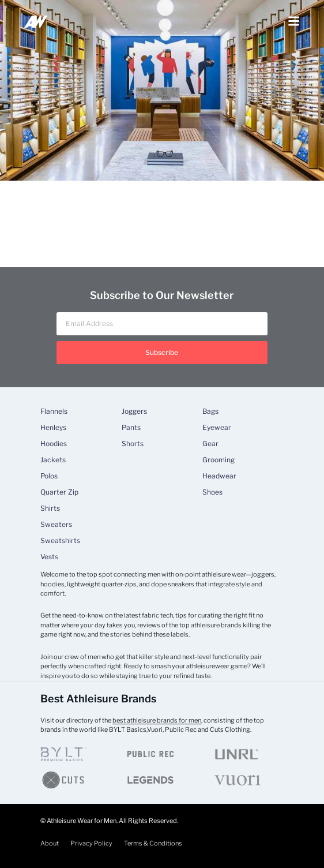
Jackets (53, 460)
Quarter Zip (59, 492)
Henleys (53, 428)
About (50, 843)
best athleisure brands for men (157, 720)
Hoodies (54, 444)
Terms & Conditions (153, 843)
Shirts (50, 508)
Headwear (219, 476)
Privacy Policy (91, 843)
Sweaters (56, 525)
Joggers (134, 411)
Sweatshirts (60, 541)
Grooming (218, 460)
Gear (210, 444)
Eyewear (217, 428)
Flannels (54, 411)
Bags (210, 411)
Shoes (212, 492)
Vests (49, 557)
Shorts (133, 444)
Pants (131, 428)
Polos (49, 476)
